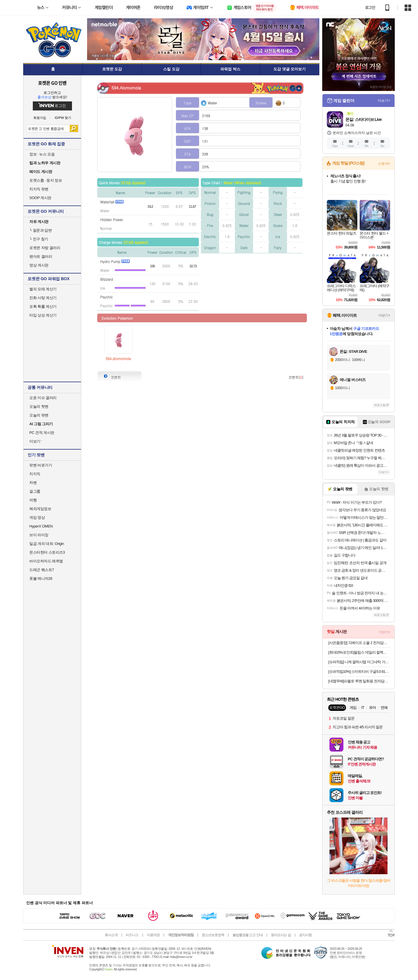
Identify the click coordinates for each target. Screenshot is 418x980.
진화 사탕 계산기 (43, 298)
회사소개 (111, 935)
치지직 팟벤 (39, 189)
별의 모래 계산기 (43, 289)
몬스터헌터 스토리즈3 (47, 552)
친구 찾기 (39, 239)
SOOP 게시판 (40, 198)
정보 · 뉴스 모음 (42, 154)
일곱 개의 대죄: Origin (47, 544)
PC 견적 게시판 (42, 433)
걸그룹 (35, 491)
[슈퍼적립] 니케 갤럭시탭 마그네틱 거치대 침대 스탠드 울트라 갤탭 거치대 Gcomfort (359, 662)
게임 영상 (37, 517)
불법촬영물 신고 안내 (248, 935)
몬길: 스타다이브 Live (363, 119)
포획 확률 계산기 (43, 306)
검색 (74, 128)
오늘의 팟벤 (39, 415)
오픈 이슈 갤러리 (43, 398)
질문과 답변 (40, 230)
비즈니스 (132, 935)
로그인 (370, 8)
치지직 (35, 474)
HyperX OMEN (41, 526)
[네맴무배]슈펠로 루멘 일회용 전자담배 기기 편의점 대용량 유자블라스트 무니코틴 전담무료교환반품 (359, 681)
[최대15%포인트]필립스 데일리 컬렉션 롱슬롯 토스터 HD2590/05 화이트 (359, 652)
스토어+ (384, 164)
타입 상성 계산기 (43, 315)
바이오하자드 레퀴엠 (46, 561)
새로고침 (380, 405)
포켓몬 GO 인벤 (52, 83)
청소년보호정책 (213, 935)
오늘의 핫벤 (39, 406)
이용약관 (153, 935)
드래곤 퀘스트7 (42, 570)
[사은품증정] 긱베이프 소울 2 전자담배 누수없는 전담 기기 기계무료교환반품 (359, 643)
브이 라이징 (39, 535)
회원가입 (40, 118)
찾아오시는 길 (281, 935)
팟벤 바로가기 (41, 465)
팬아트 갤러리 (41, 256)
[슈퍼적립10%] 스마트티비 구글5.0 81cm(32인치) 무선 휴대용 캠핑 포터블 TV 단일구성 (359, 671)
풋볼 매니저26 (41, 578)
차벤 (33, 483)
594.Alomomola (118, 358)
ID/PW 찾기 (63, 118)
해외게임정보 (40, 509)
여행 (33, 500)
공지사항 (305, 935)
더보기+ (384, 101)
